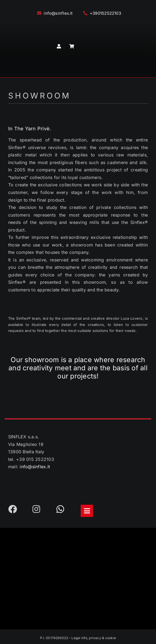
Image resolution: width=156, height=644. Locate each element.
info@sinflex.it (35, 467)
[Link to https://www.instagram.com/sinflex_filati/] (40, 509)
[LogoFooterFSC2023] (79, 588)
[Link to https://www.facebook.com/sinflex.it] (15, 509)
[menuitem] (91, 47)
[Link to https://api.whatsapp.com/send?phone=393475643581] (64, 509)
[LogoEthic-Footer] (78, 560)
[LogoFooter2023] (78, 533)
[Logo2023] (78, 24)
